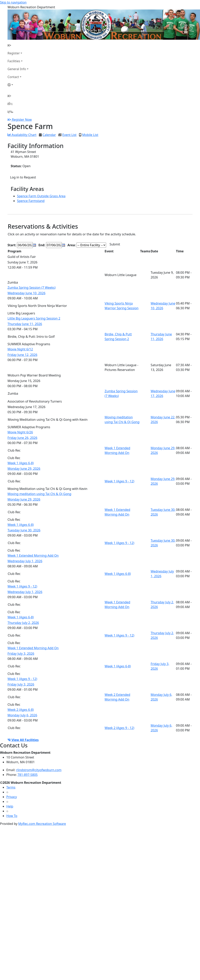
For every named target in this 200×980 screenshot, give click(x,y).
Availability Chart (22, 135)
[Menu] (10, 112)
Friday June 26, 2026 (22, 438)
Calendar (49, 135)
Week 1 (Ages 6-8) (21, 463)
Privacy (12, 797)
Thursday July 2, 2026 (23, 623)
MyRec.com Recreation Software (42, 824)
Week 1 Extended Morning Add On (33, 556)
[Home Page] (18, 45)
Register (14, 53)
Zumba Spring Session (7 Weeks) (32, 288)
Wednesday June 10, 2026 (26, 293)
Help (10, 806)
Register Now (22, 120)
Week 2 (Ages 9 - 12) (119, 728)
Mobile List (90, 135)
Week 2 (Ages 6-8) (21, 710)
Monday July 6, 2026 (22, 715)
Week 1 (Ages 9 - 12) (119, 481)
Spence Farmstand (31, 201)
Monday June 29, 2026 (24, 469)
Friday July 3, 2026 (21, 654)
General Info (17, 69)
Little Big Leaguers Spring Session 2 (34, 318)
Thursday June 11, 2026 (25, 324)
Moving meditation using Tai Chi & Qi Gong (39, 494)
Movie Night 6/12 (20, 349)
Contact (13, 77)
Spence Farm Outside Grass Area (41, 196)
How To (12, 816)
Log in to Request (23, 177)
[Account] (18, 85)
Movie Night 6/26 (20, 432)
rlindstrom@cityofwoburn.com (39, 770)
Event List (69, 135)
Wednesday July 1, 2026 (25, 561)
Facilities (14, 61)
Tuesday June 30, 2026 (24, 530)
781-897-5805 (28, 775)
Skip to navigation (13, 2)
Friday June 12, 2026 (22, 355)
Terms (11, 787)
